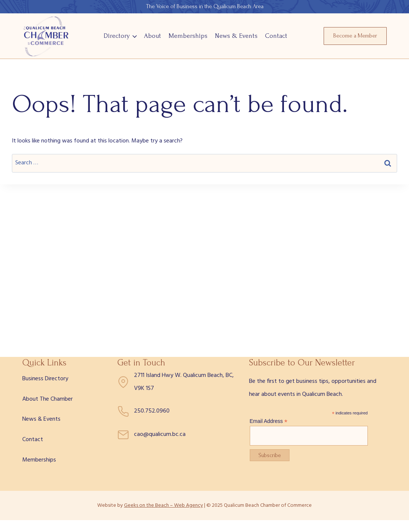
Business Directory (45, 379)
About (153, 36)
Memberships (188, 36)
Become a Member (355, 36)
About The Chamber (48, 399)
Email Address (269, 421)
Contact (276, 36)
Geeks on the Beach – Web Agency (163, 505)
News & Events (236, 36)
